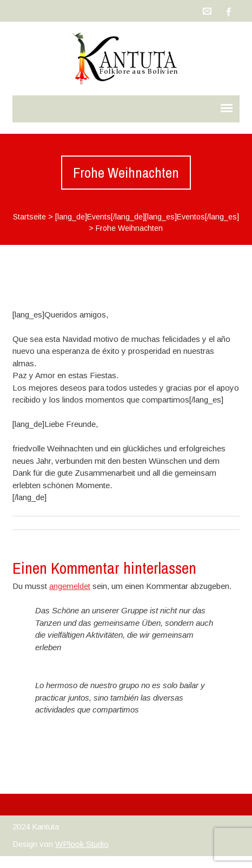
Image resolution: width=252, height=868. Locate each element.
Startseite (29, 217)
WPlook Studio (82, 844)
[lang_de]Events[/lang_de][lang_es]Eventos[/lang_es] (147, 217)
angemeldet (70, 586)
